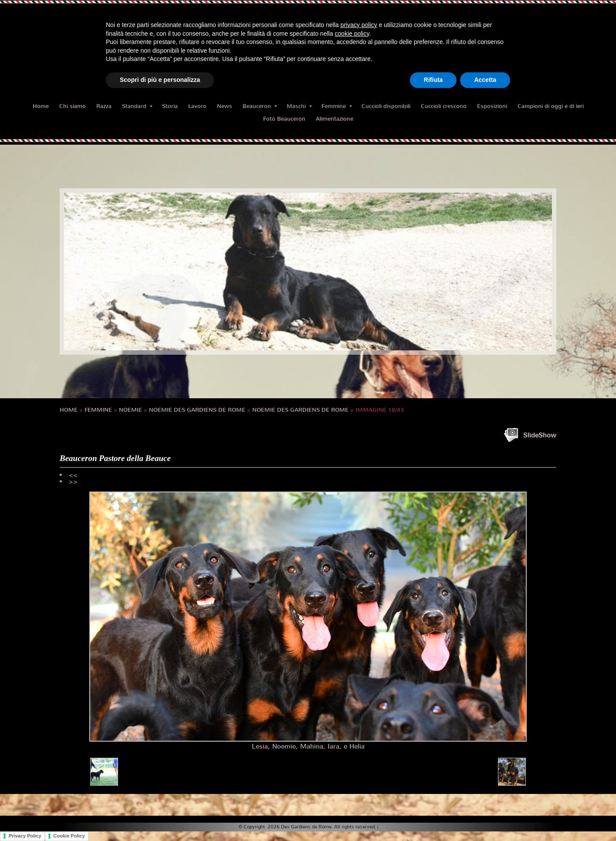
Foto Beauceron (284, 119)
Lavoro (197, 106)
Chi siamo (73, 106)
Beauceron (260, 106)
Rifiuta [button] (433, 80)
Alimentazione (335, 119)
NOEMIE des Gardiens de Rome (197, 410)
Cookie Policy (69, 836)
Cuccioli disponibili (386, 106)
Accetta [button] (485, 80)
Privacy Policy (25, 836)
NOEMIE (130, 410)
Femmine (337, 106)
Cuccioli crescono (444, 106)
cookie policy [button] (352, 34)
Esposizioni (492, 106)
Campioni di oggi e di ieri (551, 106)
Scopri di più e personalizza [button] (160, 80)
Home (41, 106)
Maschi (299, 106)
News (225, 106)
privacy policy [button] (359, 25)
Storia (170, 106)
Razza (104, 106)
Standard (137, 106)
